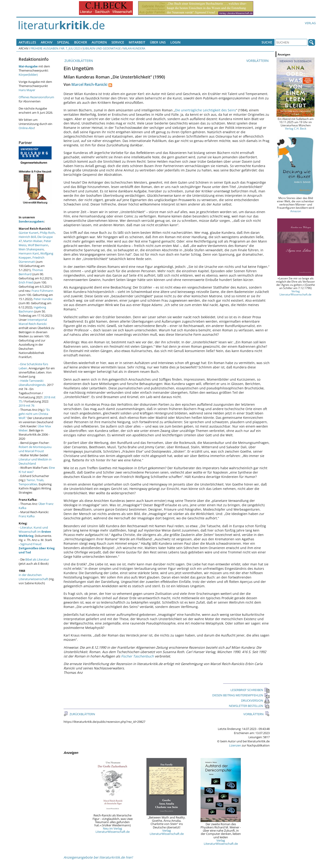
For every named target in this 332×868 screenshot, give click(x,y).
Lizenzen (235, 745)
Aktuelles (27, 42)
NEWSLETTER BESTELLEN (249, 706)
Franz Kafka (27, 516)
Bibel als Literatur (37, 559)
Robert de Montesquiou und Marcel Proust (35, 449)
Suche (267, 42)
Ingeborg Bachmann (32, 309)
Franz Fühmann (42, 291)
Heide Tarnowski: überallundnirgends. (32, 383)
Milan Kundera (134, 48)
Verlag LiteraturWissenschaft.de (167, 832)
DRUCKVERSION (255, 700)
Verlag (310, 23)
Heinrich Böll (27, 237)
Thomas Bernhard (31, 272)
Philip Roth (47, 233)
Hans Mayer (27, 90)
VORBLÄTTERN (258, 61)
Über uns (158, 42)
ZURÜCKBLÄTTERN (78, 61)
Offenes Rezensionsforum (36, 97)
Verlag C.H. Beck (296, 128)
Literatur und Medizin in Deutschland (35, 461)
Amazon (296, 211)
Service (118, 42)
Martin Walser (33, 241)
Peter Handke (43, 299)
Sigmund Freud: (37, 548)
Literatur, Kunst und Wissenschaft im (35, 532)
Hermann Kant (29, 253)
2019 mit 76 (26, 405)
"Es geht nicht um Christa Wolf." (34, 414)
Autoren (99, 42)
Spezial (63, 42)
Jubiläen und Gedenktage (102, 48)
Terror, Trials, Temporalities (31, 482)
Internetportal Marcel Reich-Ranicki (33, 322)
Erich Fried (26, 282)
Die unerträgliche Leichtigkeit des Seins (205, 110)
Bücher (81, 42)
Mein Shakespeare (31, 249)
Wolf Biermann (38, 245)
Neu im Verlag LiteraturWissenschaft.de (113, 830)
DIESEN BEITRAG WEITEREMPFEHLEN (241, 695)
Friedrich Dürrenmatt (32, 260)
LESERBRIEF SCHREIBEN (250, 690)
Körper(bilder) (28, 75)
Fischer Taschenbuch (137, 656)
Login (175, 42)
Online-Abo (26, 128)
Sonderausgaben (31, 221)
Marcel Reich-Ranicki (89, 84)
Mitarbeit (137, 42)
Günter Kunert (29, 233)
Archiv (47, 42)
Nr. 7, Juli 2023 (71, 48)
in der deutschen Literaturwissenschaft (33, 577)
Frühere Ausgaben (44, 48)
